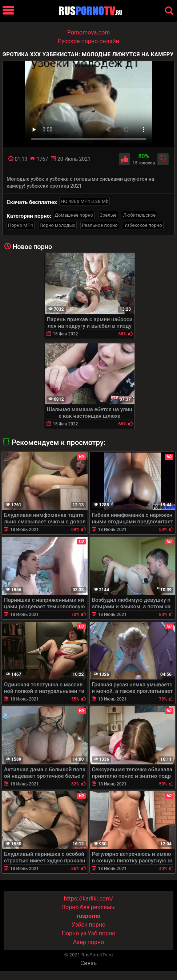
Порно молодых (57, 225)
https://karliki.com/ (88, 899)
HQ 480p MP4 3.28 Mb (85, 201)
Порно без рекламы (89, 907)
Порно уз (74, 933)
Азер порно (89, 942)
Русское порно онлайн (88, 41)
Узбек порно (89, 925)
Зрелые (108, 215)
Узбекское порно (143, 225)
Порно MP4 (21, 225)
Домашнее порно (74, 215)
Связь (88, 963)
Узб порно (101, 933)
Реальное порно (100, 225)
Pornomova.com (89, 32)
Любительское (140, 215)
